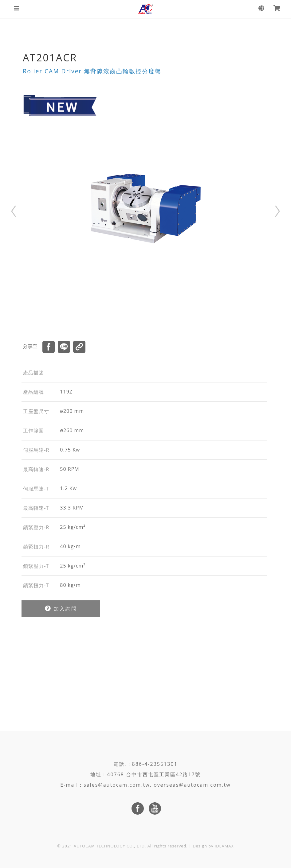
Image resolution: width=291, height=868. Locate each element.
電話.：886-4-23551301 (145, 764)
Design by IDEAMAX (213, 846)
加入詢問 (61, 609)
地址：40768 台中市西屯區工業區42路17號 (145, 774)
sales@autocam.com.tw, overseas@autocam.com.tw (157, 785)
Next (277, 211)
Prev (14, 211)
